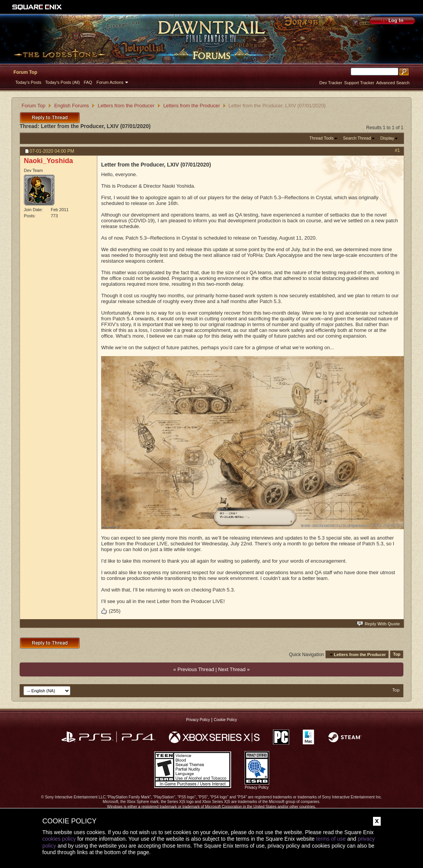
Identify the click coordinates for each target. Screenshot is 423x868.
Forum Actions (110, 82)
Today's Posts (28, 82)
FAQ (88, 82)
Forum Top (25, 72)
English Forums (72, 106)
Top (397, 655)
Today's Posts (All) (63, 82)
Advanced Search (393, 83)
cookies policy (59, 839)
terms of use (331, 839)
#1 (397, 150)
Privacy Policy (198, 720)
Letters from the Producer (126, 106)
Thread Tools (321, 138)
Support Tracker (359, 83)
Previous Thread (196, 669)
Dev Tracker (331, 83)
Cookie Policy (226, 720)
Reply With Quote (379, 624)
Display (387, 138)
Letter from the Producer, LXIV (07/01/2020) (96, 126)
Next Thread (232, 669)
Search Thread (357, 138)
